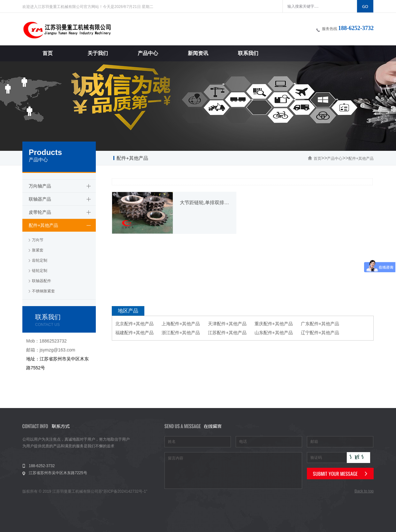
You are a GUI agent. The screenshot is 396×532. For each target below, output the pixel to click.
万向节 (38, 240)
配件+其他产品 (361, 158)
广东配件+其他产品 (320, 324)
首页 (317, 158)
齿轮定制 (40, 260)
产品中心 (335, 158)
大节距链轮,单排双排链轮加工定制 (205, 202)
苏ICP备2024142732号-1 (125, 491)
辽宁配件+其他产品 (320, 333)
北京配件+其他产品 (134, 324)
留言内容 (233, 470)
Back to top (364, 491)
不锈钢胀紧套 (43, 291)
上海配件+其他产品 (181, 324)
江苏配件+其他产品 (227, 333)
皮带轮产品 (40, 212)
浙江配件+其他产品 (181, 333)
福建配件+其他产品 (134, 333)
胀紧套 (38, 250)
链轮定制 (40, 271)
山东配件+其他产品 (274, 333)
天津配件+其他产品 (227, 324)
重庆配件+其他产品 (274, 324)
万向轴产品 (40, 186)
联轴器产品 (40, 199)
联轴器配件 (42, 281)
